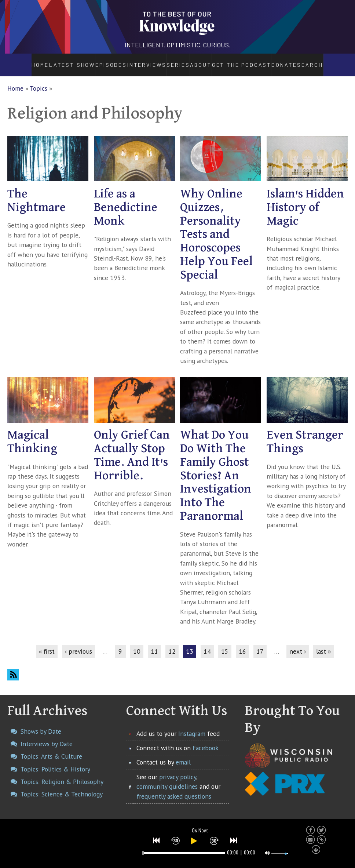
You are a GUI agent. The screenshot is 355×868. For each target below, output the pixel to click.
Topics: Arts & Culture (51, 749)
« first (47, 643)
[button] (157, 840)
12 (172, 643)
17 (260, 643)
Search (331, 61)
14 (207, 643)
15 (225, 643)
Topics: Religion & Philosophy (62, 773)
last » (323, 643)
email (183, 754)
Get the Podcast (255, 61)
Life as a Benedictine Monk (126, 199)
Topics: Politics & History (55, 761)
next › (298, 643)
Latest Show (53, 61)
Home (20, 61)
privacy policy (178, 769)
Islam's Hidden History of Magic (305, 199)
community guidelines (167, 779)
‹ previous (78, 643)
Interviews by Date (47, 736)
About (206, 61)
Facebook (206, 740)
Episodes (90, 61)
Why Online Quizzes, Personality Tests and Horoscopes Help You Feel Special (216, 226)
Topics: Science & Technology (62, 786)
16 (242, 643)
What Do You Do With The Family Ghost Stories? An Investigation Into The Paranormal (216, 468)
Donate (303, 61)
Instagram (192, 725)
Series (170, 61)
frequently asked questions (174, 788)
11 (154, 643)
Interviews (127, 61)
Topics (39, 80)
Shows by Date (41, 723)
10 (137, 643)
